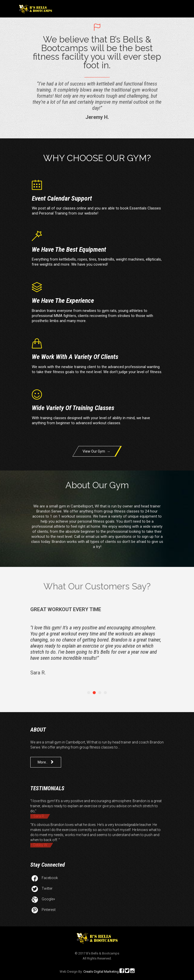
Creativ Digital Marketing (101, 972)
